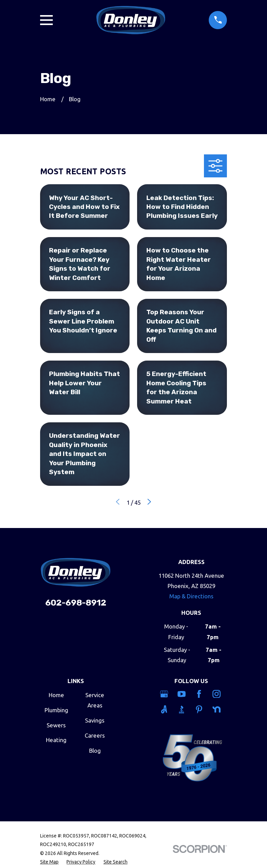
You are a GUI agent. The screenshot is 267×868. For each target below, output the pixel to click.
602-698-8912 (76, 603)
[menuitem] (49, 862)
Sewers (56, 725)
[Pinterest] (200, 709)
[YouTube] (183, 694)
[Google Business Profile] (165, 694)
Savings (95, 720)
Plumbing (56, 710)
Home (56, 695)
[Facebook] (200, 694)
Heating (56, 740)
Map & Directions (191, 596)
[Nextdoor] (217, 709)
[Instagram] (217, 694)
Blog (95, 750)
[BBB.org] (183, 709)
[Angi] (165, 709)
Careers (95, 735)
